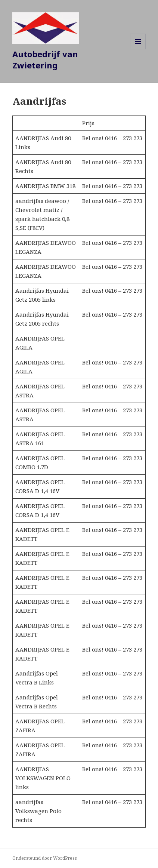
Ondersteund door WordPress (45, 858)
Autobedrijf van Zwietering (45, 59)
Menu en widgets (138, 49)
